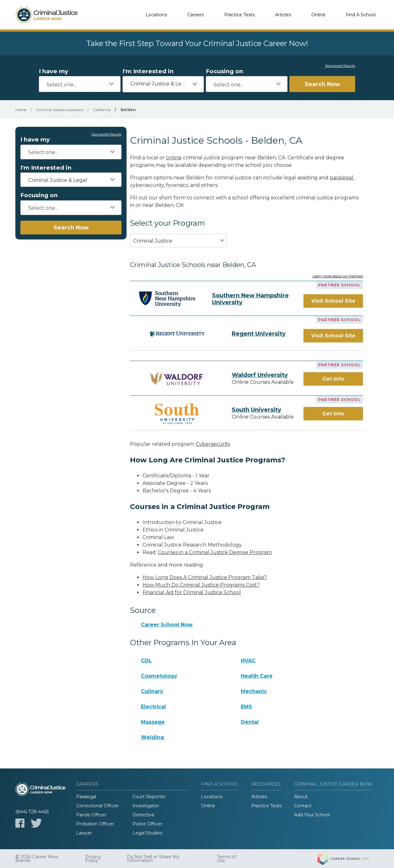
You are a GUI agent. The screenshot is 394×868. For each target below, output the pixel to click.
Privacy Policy (93, 859)
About (301, 797)
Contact (303, 806)
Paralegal (86, 797)
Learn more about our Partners (338, 276)
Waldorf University (260, 375)
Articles (283, 15)
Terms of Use (226, 859)
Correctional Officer (97, 806)
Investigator (146, 806)
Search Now (322, 84)
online (174, 158)
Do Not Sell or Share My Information (153, 859)
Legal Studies (147, 833)
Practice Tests (239, 15)
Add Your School (312, 815)
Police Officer (147, 824)
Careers (196, 15)
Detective (143, 815)
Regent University (259, 334)
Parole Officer (91, 815)
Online (318, 15)
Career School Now (167, 625)
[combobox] (80, 84)
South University (257, 410)
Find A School (361, 15)
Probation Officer (95, 824)
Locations (156, 15)
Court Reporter (149, 797)
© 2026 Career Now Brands (37, 859)
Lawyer (84, 833)
